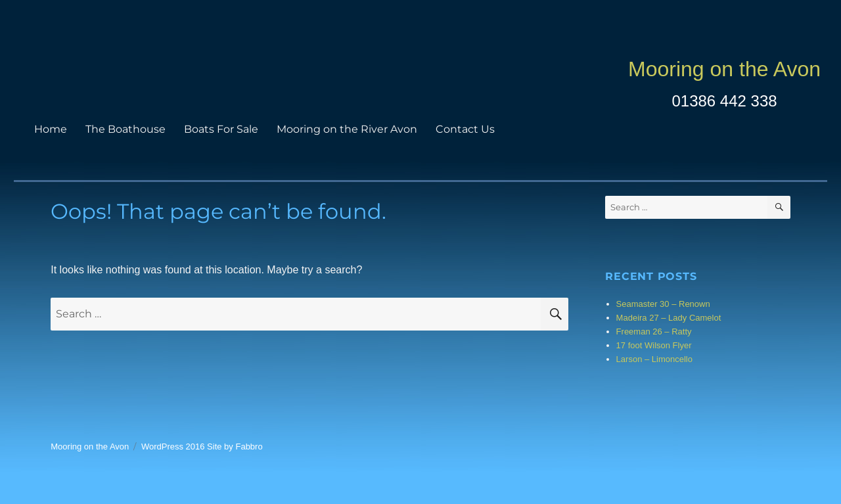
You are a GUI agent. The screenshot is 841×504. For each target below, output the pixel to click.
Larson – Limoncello (654, 359)
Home (51, 129)
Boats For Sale (221, 129)
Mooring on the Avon (724, 69)
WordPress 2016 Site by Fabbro (202, 447)
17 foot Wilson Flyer (654, 345)
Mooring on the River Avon (347, 129)
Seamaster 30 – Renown (663, 304)
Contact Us (465, 129)
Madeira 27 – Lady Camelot (669, 318)
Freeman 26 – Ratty (654, 332)
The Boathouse (125, 129)
